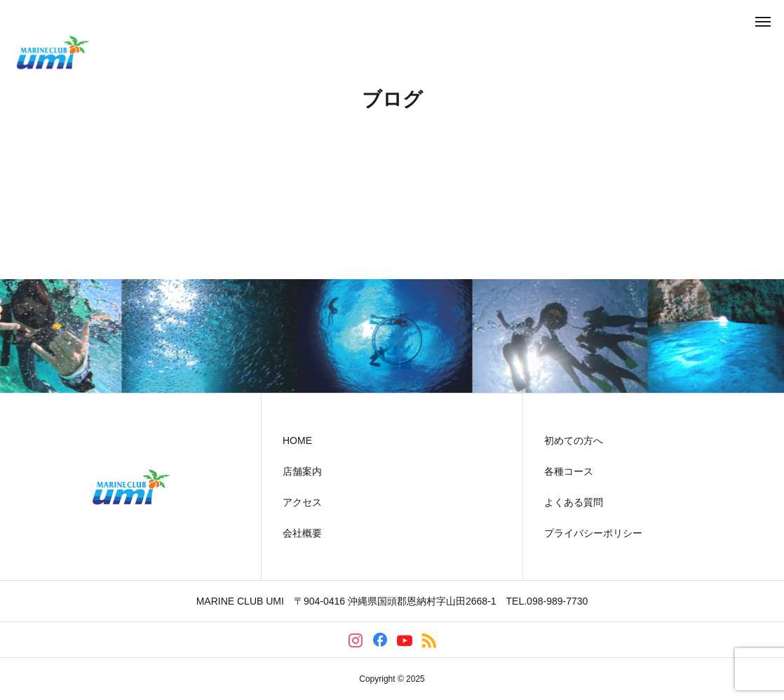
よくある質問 (574, 502)
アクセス (302, 502)
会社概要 (302, 533)
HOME (297, 440)
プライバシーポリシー (593, 533)
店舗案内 (302, 471)
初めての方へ (574, 440)
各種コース (569, 471)
